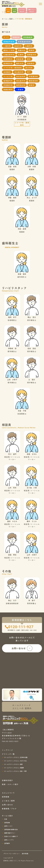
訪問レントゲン (9, 840)
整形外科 (20, 63)
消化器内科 (19, 72)
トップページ (7, 750)
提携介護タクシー (10, 833)
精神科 (32, 50)
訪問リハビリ (8, 826)
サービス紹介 (7, 816)
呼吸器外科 (8, 85)
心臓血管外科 (9, 55)
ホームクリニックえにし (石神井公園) (16, 757)
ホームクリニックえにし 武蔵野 (14, 768)
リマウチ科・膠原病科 (13, 68)
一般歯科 (20, 89)
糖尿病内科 (33, 81)
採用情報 (6, 797)
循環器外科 (32, 55)
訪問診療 (7, 823)
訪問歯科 (7, 843)
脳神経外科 (8, 63)
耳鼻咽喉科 (8, 59)
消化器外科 (21, 81)
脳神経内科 (21, 85)
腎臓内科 (22, 50)
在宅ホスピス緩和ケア (11, 836)
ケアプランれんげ (22, 10)
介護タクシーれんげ (32, 10)
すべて (6, 37)
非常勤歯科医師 (24, 42)
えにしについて (8, 793)
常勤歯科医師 (9, 42)
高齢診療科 (8, 89)
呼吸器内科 (33, 76)
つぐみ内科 (14, 10)
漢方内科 (29, 68)
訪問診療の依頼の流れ (11, 829)
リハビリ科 (8, 76)
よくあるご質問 (8, 801)
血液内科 (18, 46)
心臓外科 (29, 46)
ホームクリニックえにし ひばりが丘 (15, 761)
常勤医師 (16, 37)
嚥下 (29, 72)
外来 (6, 819)
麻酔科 (32, 85)
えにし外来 (8, 10)
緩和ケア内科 (9, 50)
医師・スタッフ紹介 (10, 784)
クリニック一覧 (8, 754)
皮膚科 (21, 55)
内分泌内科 (21, 76)
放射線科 (31, 63)
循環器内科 (8, 81)
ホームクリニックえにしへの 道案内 (22, 707)
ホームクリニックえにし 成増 (13, 764)
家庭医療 (20, 59)
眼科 (29, 59)
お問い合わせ (22, 648)
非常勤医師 (28, 37)
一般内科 (7, 46)
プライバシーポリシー (12, 854)
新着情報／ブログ (9, 809)
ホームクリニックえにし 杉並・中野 (15, 771)
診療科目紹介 (7, 780)
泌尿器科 (7, 72)
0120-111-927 (21, 627)
